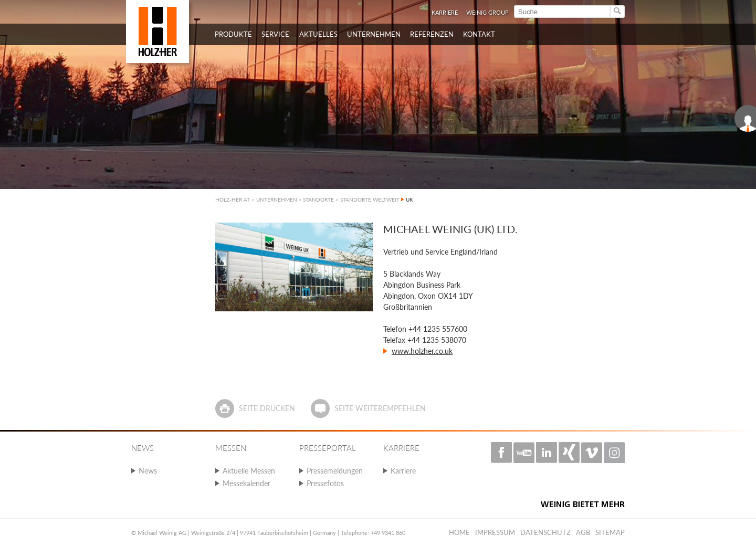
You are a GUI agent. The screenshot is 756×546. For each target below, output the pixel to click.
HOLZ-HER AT (233, 199)
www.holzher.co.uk (422, 351)
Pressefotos (325, 483)
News (148, 471)
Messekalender (246, 483)
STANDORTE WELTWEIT (370, 199)
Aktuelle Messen (249, 471)
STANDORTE (318, 199)
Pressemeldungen (335, 471)
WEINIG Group (487, 12)
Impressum (495, 532)
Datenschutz (545, 532)
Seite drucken (267, 408)
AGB (583, 532)
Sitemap (610, 532)
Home (459, 532)
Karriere (445, 12)
